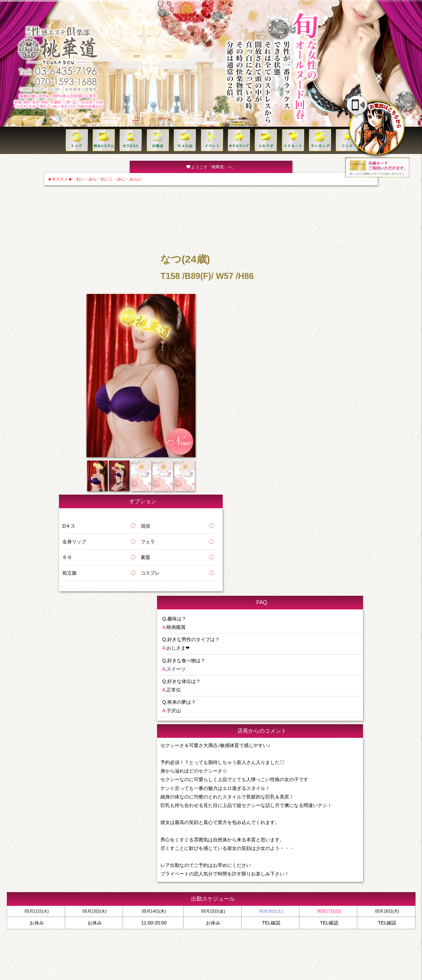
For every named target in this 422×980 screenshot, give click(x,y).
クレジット (349, 865)
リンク (371, 865)
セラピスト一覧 (106, 865)
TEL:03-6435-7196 (211, 879)
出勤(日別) (134, 865)
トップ (51, 865)
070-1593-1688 (217, 890)
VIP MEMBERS (269, 865)
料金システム (75, 865)
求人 (246, 865)
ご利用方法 (298, 865)
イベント (228, 865)
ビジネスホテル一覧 (196, 865)
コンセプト (324, 865)
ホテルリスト (161, 865)
